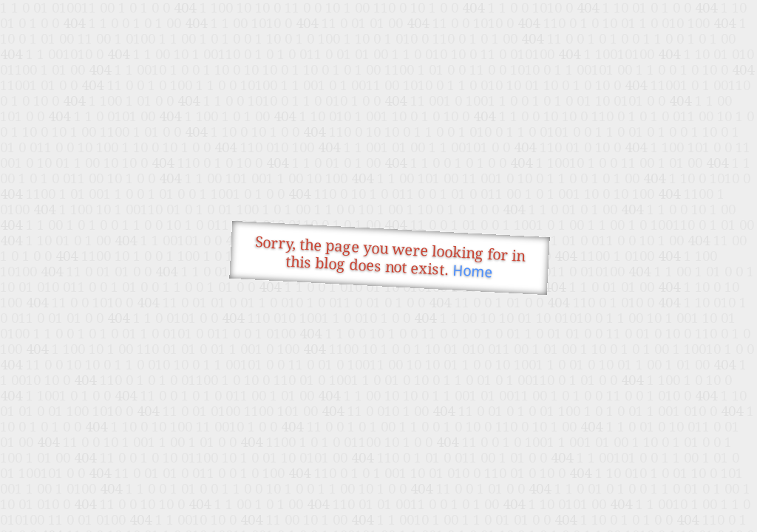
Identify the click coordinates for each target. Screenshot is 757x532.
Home (473, 272)
